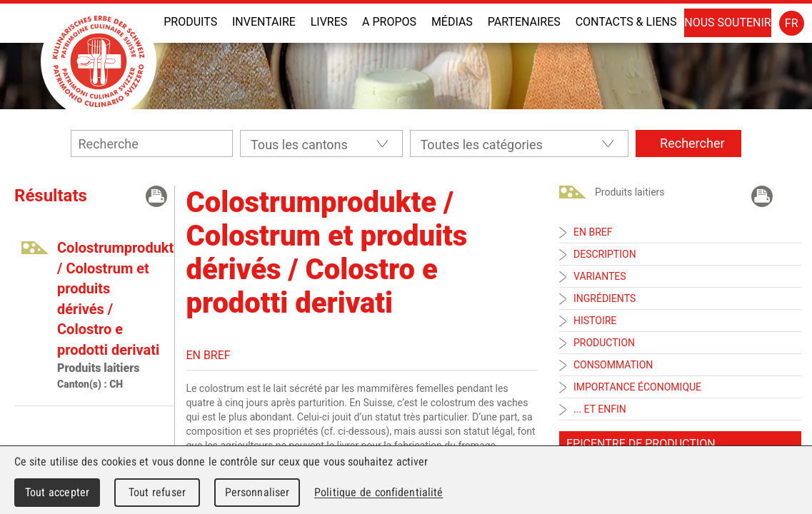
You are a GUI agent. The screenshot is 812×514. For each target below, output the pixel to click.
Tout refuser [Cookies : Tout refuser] (157, 492)
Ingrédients (605, 298)
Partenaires (524, 22)
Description (605, 254)
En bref (593, 232)
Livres (329, 22)
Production (604, 343)
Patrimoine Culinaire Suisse (99, 61)
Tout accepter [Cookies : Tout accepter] (57, 492)
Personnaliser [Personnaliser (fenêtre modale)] (257, 492)
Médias (452, 22)
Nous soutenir (727, 22)
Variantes (600, 276)
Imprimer (156, 196)
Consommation (613, 365)
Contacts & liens (626, 22)
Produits (190, 22)
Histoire (595, 321)
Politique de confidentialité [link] (379, 492)
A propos (389, 22)
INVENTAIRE (264, 22)
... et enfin (600, 409)
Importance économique (637, 387)
